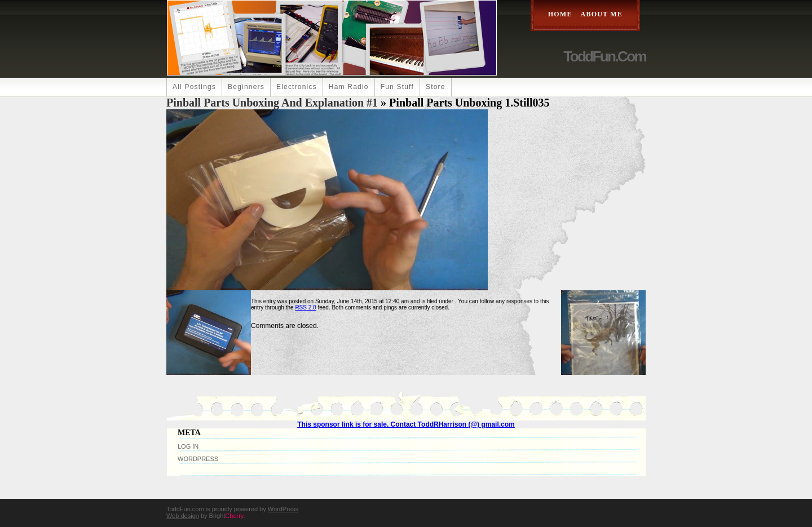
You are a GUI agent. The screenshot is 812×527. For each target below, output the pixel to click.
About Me (602, 14)
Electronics (297, 87)
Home (560, 14)
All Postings (194, 87)
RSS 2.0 (305, 307)
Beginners (246, 87)
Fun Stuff (397, 87)
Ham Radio (349, 87)
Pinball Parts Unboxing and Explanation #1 (272, 103)
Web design (183, 516)
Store (436, 87)
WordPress (198, 459)
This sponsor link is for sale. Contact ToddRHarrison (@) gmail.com (406, 424)
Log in (188, 446)
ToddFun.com (604, 56)
